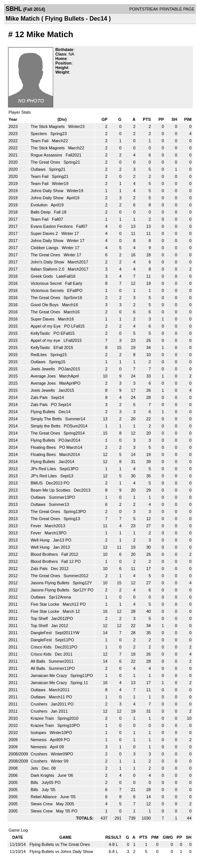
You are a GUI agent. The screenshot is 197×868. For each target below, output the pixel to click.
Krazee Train (43, 718)
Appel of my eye (46, 340)
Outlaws (39, 169)
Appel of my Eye (46, 326)
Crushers (40, 704)
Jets (35, 768)
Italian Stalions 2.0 (48, 269)
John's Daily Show (48, 262)
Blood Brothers (45, 554)
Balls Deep (41, 212)
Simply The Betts (47, 419)
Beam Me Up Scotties (51, 490)
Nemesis (39, 740)
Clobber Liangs (45, 248)
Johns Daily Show (48, 191)
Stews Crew (42, 804)
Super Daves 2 (45, 233)
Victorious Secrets (48, 290)
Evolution (40, 205)
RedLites (39, 355)
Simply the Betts (46, 426)
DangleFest (42, 633)
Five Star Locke (46, 604)
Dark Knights (43, 775)
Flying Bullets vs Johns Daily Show (61, 851)
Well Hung (41, 540)
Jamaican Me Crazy (49, 675)
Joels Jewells (43, 369)
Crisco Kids (42, 647)
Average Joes (44, 376)
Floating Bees (44, 447)
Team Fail (40, 141)
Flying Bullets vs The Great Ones (60, 844)
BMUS (37, 483)
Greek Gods (42, 276)
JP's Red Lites (44, 476)
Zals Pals (40, 397)
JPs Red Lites (44, 469)
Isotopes (39, 733)
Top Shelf (40, 618)
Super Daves (43, 319)
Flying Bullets (43, 412)
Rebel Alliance (44, 797)
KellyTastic (41, 333)
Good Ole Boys (45, 305)
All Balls (39, 661)
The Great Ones (46, 162)
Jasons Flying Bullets (51, 583)
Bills (35, 782)
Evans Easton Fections (52, 226)
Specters (39, 134)
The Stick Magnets (48, 126)
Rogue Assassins (47, 155)
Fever (37, 526)
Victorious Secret (47, 283)
